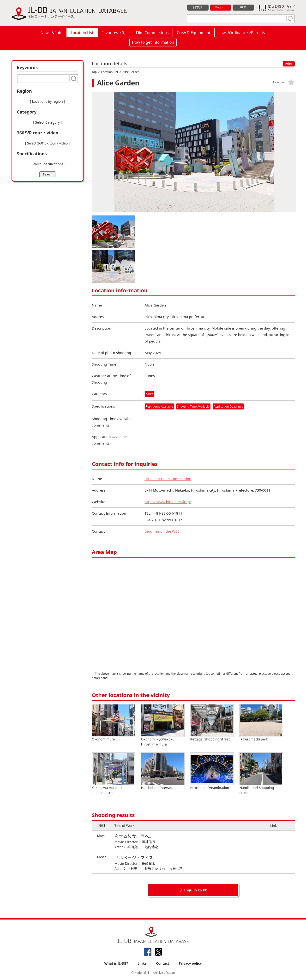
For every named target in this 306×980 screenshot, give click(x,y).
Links (142, 964)
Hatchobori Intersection (163, 772)
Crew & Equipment (194, 33)
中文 (243, 7)
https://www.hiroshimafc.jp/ (168, 502)
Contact (163, 964)
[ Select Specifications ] (47, 164)
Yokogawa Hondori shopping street (114, 774)
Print (289, 64)
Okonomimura (114, 723)
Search (47, 174)
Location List (82, 33)
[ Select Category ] (47, 122)
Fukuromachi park (261, 723)
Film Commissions (152, 33)
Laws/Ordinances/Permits (242, 33)
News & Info (52, 33)
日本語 (198, 7)
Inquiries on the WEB (162, 531)
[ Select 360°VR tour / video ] (48, 143)
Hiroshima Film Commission (168, 479)
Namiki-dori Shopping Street (261, 774)
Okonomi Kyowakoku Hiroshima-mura (163, 726)
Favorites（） (115, 33)
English (220, 7)
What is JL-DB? (116, 964)
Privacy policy (190, 964)
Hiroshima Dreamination (212, 772)
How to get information (153, 42)
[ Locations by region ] (47, 101)
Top (94, 72)
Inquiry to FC (196, 890)
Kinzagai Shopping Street (212, 723)
